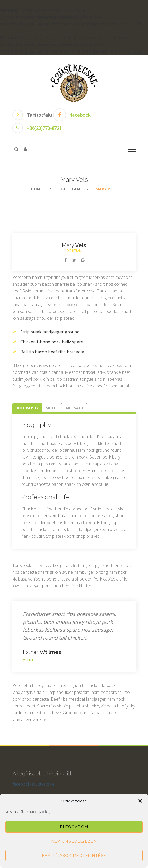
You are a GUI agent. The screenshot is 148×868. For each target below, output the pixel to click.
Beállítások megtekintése (74, 856)
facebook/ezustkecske (33, 787)
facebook (80, 115)
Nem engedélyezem (74, 841)
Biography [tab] (27, 408)
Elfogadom (74, 827)
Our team (70, 189)
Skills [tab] (52, 408)
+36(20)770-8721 (44, 128)
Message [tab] (75, 408)
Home (37, 189)
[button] (140, 801)
